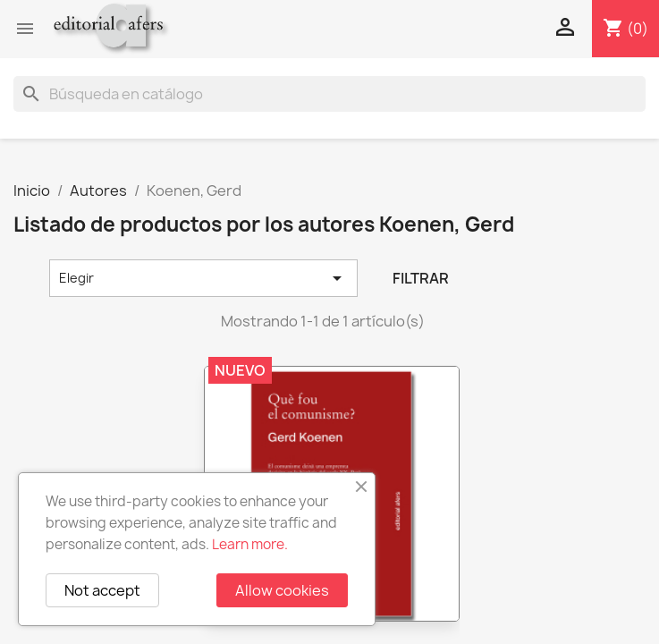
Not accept (102, 590)
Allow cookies (282, 590)
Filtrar (421, 278)
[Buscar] (329, 94)
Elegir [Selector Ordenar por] (203, 278)
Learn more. (250, 544)
